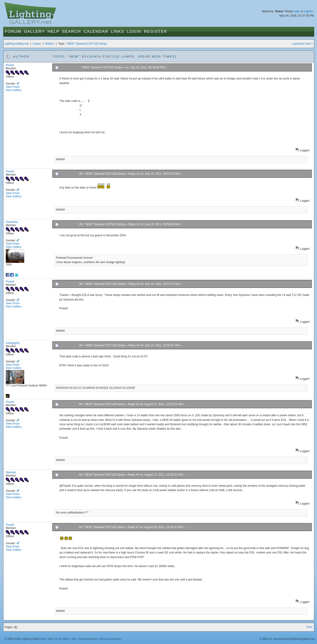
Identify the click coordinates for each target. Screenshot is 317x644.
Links (118, 32)
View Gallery (14, 90)
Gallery (34, 32)
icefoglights (13, 343)
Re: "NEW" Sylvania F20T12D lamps (102, 174)
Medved (11, 472)
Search (71, 32)
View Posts (13, 87)
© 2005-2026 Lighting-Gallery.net (25, 639)
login (297, 11)
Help (53, 32)
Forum (13, 32)
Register (156, 32)
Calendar (96, 32)
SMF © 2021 (70, 639)
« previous (298, 44)
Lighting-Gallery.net (17, 44)
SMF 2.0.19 (54, 639)
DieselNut (12, 222)
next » (309, 44)
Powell (10, 65)
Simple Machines (88, 639)
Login (134, 32)
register (308, 11)
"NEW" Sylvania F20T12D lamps (87, 44)
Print (309, 627)
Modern (50, 44)
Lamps (37, 44)
